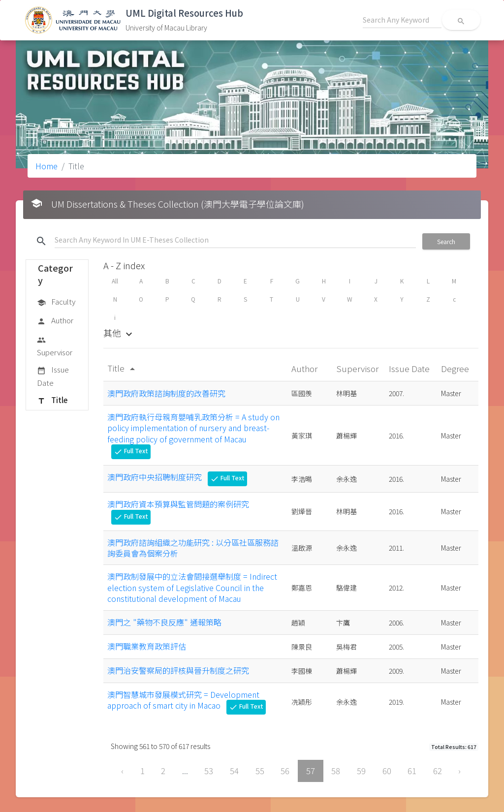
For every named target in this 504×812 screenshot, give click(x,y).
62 (438, 771)
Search (446, 241)
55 (260, 771)
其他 (119, 333)
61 (412, 771)
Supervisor (55, 346)
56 (285, 771)
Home (47, 166)
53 (209, 771)
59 (361, 771)
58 (336, 771)
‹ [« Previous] (122, 771)
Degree (456, 368)
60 (387, 771)
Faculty (56, 302)
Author (55, 321)
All (115, 281)
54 (234, 771)
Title (52, 401)
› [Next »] (459, 771)
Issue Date (53, 376)
